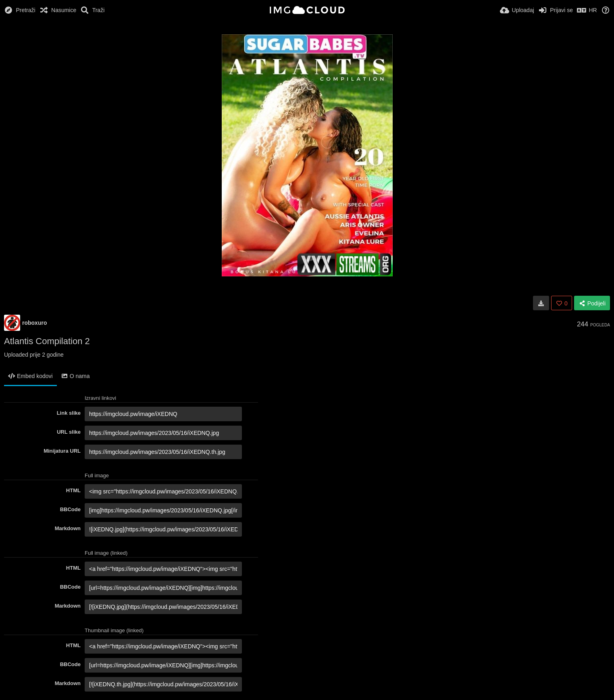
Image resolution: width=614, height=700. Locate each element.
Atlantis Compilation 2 (47, 341)
